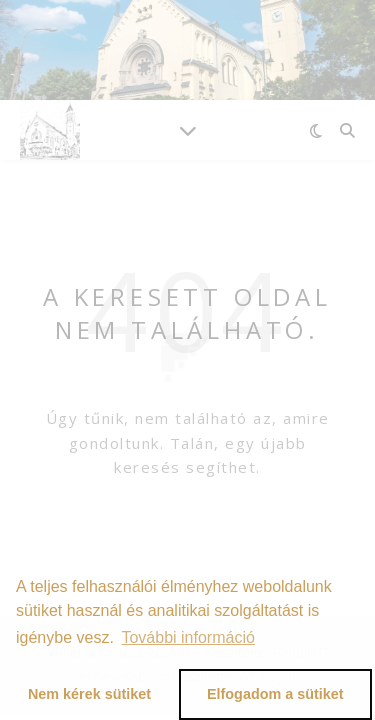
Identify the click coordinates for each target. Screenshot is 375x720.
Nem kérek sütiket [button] (89, 694)
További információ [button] (187, 637)
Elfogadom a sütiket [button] (275, 694)
